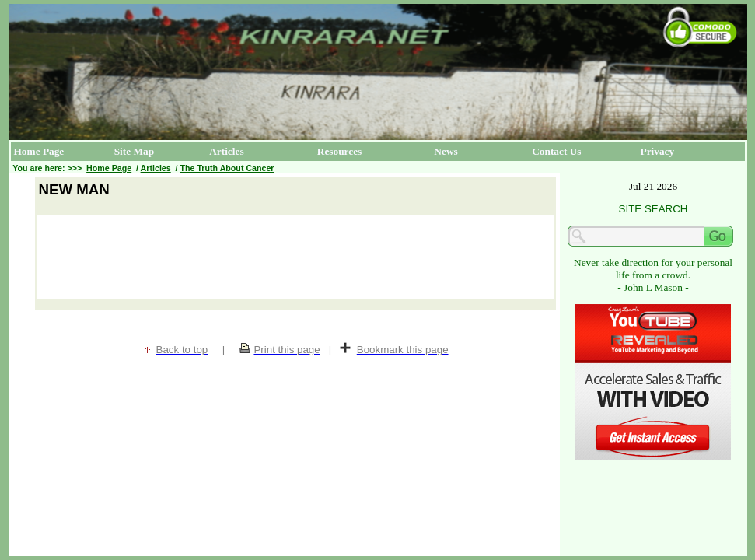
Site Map (134, 151)
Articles (226, 151)
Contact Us (556, 151)
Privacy (658, 151)
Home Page (39, 151)
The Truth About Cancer (227, 168)
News (446, 151)
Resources (340, 151)
